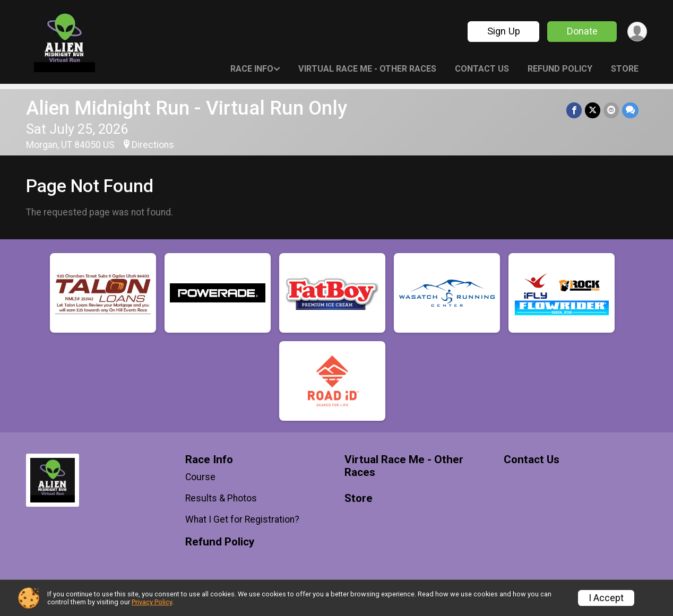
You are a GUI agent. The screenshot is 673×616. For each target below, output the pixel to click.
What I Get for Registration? (242, 519)
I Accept (606, 598)
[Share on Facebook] (574, 110)
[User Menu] (637, 32)
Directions (153, 145)
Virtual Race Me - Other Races (367, 69)
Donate (582, 31)
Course (200, 477)
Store (625, 69)
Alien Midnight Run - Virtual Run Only (187, 108)
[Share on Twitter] (593, 110)
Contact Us (482, 69)
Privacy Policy (152, 602)
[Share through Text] (630, 110)
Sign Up (504, 31)
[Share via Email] (611, 110)
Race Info (252, 69)
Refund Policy (560, 69)
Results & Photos (221, 498)
